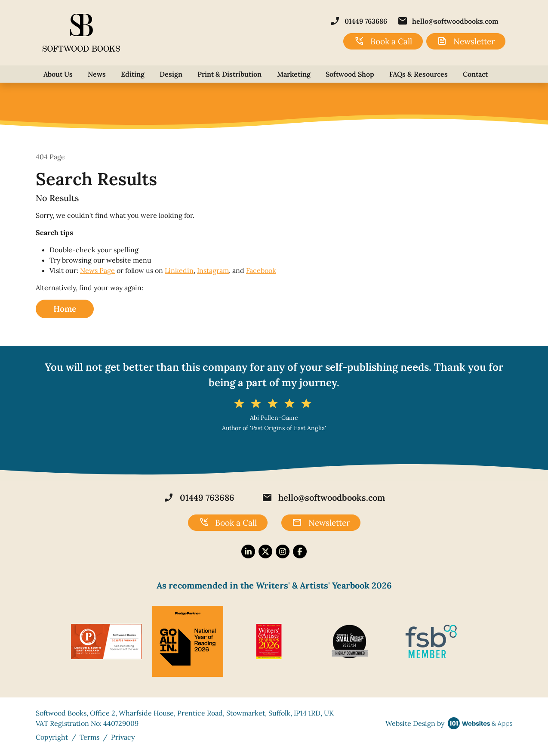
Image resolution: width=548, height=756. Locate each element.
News (97, 74)
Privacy (123, 737)
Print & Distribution (229, 74)
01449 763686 (359, 21)
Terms (89, 737)
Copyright (52, 737)
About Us (58, 74)
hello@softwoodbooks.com (448, 21)
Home (65, 309)
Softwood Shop (350, 74)
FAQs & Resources (419, 74)
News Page (97, 270)
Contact (475, 74)
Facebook (261, 270)
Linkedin (179, 270)
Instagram (213, 270)
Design (171, 74)
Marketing (294, 74)
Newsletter (466, 41)
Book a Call (383, 41)
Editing (133, 74)
